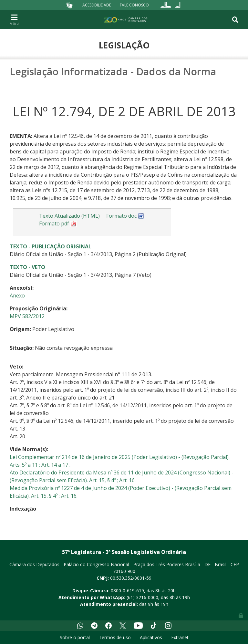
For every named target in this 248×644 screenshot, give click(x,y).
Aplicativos (151, 637)
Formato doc (125, 216)
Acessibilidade (97, 5)
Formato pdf (58, 223)
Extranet (180, 637)
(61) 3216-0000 (142, 597)
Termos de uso (115, 637)
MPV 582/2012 (27, 316)
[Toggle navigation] (14, 19)
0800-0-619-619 (127, 591)
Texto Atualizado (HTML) (69, 216)
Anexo (17, 296)
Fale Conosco (134, 5)
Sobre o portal (75, 637)
